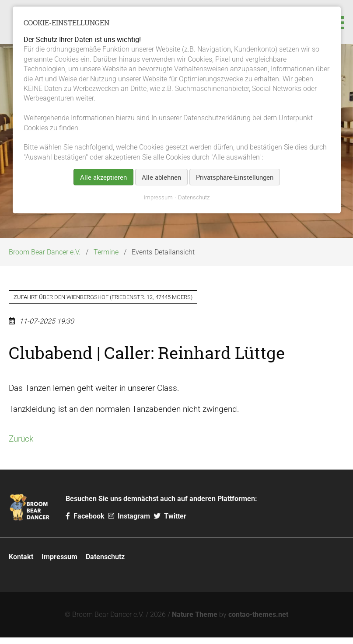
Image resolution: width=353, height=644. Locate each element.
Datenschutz (105, 563)
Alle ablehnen (161, 177)
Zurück (21, 445)
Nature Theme (195, 621)
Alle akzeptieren (103, 177)
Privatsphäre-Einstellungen (235, 177)
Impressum (59, 563)
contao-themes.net (258, 621)
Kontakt (21, 563)
